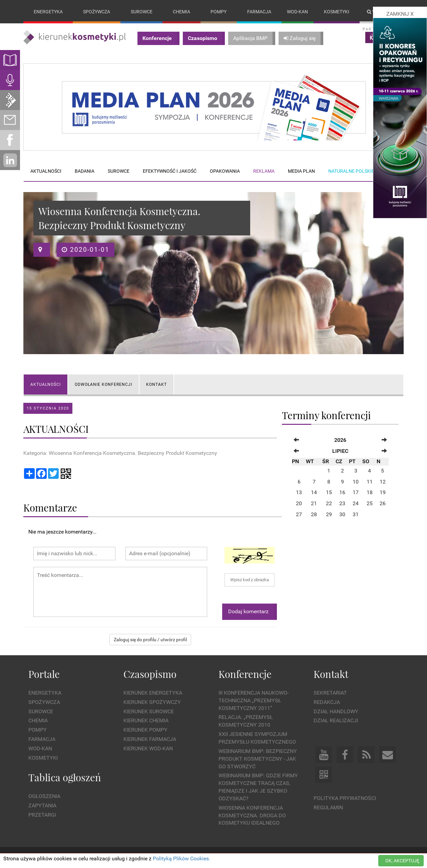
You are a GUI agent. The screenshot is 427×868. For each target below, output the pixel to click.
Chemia (181, 12)
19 (383, 493)
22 (329, 504)
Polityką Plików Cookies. (181, 858)
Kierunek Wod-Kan (148, 748)
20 (299, 504)
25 (370, 504)
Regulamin (328, 807)
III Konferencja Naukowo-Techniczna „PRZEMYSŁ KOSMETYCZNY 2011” (254, 700)
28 (314, 514)
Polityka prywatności (345, 798)
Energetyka (48, 12)
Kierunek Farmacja (150, 739)
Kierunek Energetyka (153, 693)
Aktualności (46, 171)
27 (299, 514)
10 (356, 482)
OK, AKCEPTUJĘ (402, 861)
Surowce (142, 12)
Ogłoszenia (44, 796)
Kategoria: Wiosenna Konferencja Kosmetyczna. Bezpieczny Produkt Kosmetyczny (120, 453)
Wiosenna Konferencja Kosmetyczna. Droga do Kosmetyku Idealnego (252, 815)
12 (383, 482)
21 (314, 504)
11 (370, 482)
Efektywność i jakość (170, 171)
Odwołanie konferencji (103, 384)
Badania (85, 171)
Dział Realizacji (336, 721)
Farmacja (259, 12)
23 (342, 504)
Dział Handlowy (336, 711)
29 (329, 514)
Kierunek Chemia (146, 721)
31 (356, 514)
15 (329, 493)
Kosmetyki (337, 12)
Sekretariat (330, 693)
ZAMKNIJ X (400, 14)
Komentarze (50, 507)
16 (342, 493)
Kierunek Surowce (149, 711)
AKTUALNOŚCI (46, 384)
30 (342, 514)
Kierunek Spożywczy (152, 702)
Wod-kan (297, 12)
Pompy (219, 12)
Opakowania (225, 171)
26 (383, 504)
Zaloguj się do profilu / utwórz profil (150, 640)
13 (299, 493)
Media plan (301, 171)
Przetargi (42, 815)
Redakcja (327, 702)
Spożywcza (97, 12)
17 (356, 493)
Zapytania (42, 805)
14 (314, 493)
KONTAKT (156, 384)
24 (356, 504)
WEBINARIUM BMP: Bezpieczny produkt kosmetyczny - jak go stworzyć (258, 759)
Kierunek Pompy (145, 730)
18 (370, 493)
